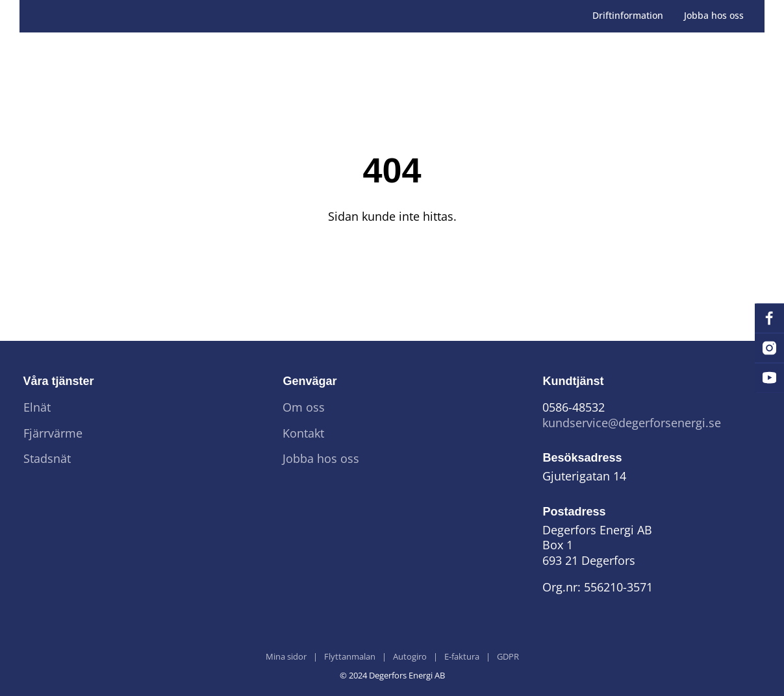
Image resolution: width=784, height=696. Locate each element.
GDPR (508, 657)
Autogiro (410, 657)
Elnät (37, 407)
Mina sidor (286, 657)
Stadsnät (47, 459)
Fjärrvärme (53, 433)
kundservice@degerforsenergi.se (632, 423)
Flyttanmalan (350, 657)
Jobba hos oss (714, 16)
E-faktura (462, 657)
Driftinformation (628, 16)
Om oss (304, 407)
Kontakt (303, 433)
